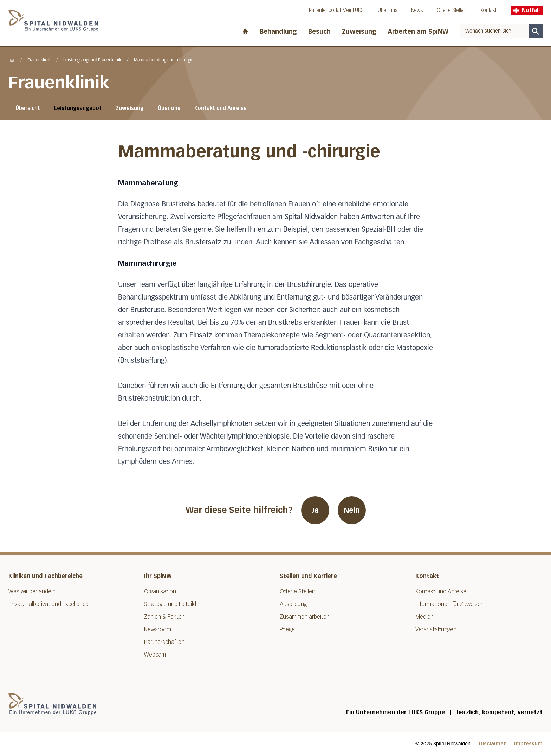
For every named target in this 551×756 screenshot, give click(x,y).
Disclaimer (492, 744)
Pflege (287, 629)
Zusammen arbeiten (305, 617)
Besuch (319, 32)
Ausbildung (293, 604)
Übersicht (28, 108)
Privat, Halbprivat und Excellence (48, 604)
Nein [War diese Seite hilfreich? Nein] (352, 510)
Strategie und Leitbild (170, 604)
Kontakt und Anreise (221, 108)
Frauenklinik (39, 60)
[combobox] (494, 31)
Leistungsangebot (78, 108)
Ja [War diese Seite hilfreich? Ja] (315, 510)
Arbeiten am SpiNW (418, 32)
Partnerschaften (164, 642)
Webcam (155, 655)
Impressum (528, 744)
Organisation (160, 591)
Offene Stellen (452, 10)
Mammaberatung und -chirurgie (164, 60)
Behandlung (278, 32)
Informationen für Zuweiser (449, 604)
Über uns (387, 10)
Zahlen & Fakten (164, 617)
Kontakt (488, 10)
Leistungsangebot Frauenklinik (92, 60)
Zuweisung (359, 32)
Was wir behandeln (32, 591)
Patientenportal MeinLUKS (336, 10)
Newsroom (158, 629)
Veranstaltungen (436, 629)
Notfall (527, 10)
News (417, 10)
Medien (424, 617)
